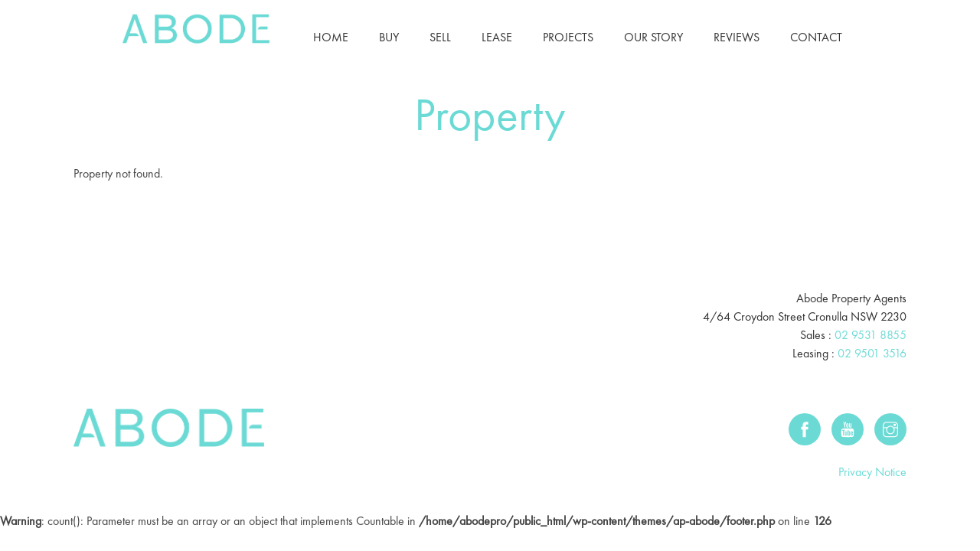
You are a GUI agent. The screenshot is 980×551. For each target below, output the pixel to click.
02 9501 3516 (872, 353)
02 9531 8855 (871, 335)
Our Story (653, 37)
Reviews (737, 37)
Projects (568, 37)
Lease (497, 37)
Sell (440, 37)
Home (331, 37)
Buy (389, 37)
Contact (816, 37)
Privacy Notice (872, 472)
